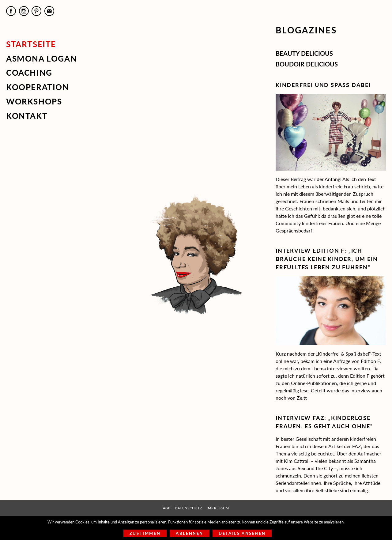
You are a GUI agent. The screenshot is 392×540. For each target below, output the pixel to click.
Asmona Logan (41, 59)
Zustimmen (145, 533)
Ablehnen (190, 533)
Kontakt (27, 116)
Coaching (29, 73)
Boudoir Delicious (307, 64)
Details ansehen (242, 533)
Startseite (31, 44)
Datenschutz (189, 508)
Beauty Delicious (304, 53)
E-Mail (49, 11)
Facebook (11, 11)
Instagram (24, 11)
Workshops (34, 101)
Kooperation (38, 87)
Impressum (218, 508)
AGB (167, 508)
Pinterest (36, 11)
